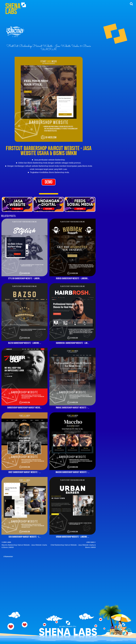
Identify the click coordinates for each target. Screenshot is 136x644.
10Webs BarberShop (13, 191)
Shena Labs (13, 9)
